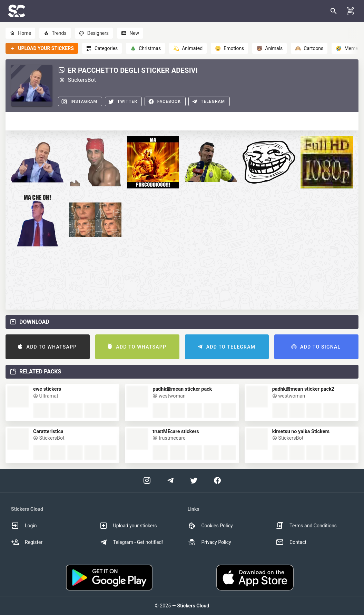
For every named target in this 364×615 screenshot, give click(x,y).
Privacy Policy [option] (209, 542)
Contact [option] (291, 542)
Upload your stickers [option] (128, 526)
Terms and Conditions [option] (306, 526)
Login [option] (24, 526)
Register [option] (27, 542)
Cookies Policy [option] (210, 526)
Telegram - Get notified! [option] (131, 542)
